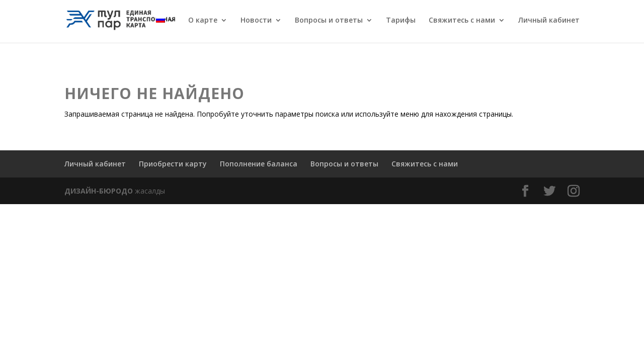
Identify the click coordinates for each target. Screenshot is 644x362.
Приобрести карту (173, 164)
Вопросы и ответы (329, 21)
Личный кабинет (549, 21)
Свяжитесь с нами (462, 21)
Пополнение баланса (259, 164)
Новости (256, 21)
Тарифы (401, 21)
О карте (203, 21)
